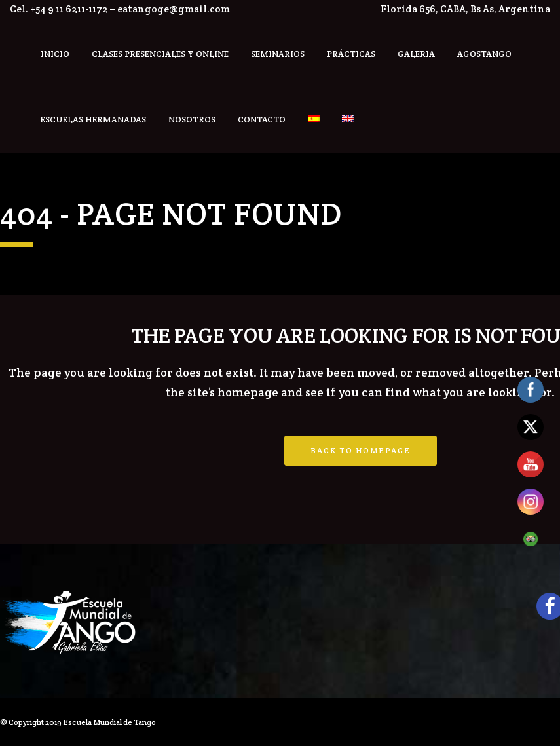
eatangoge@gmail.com (174, 9)
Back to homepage (361, 450)
